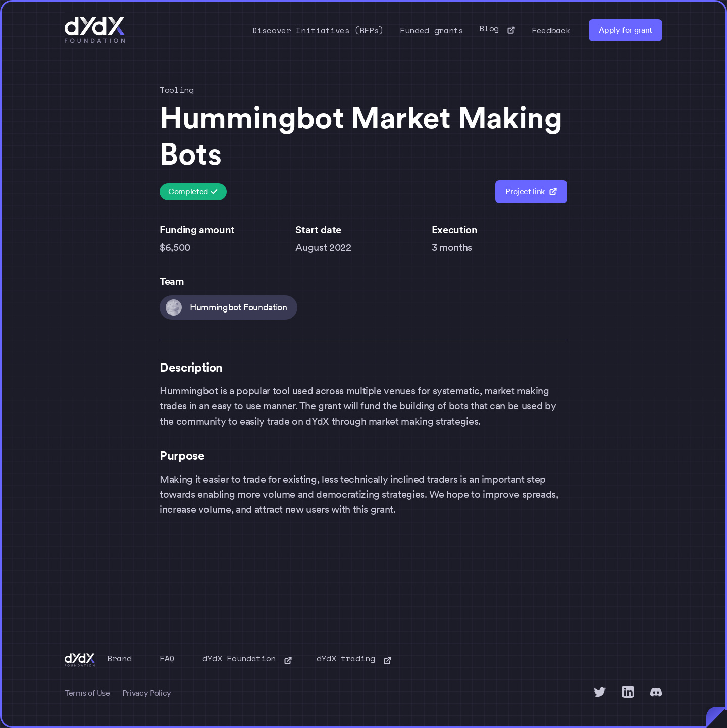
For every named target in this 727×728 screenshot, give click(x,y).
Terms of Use (87, 693)
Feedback (551, 30)
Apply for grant (626, 30)
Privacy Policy (147, 693)
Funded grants (431, 30)
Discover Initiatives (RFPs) (318, 30)
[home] (95, 30)
